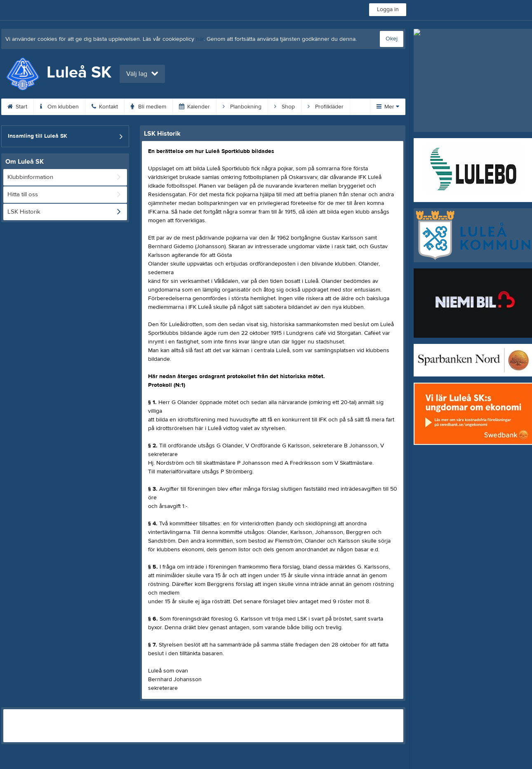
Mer (388, 107)
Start (17, 107)
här (200, 39)
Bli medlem (148, 107)
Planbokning (242, 107)
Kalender (194, 107)
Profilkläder (326, 107)
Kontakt (105, 107)
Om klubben (59, 107)
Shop (285, 107)
